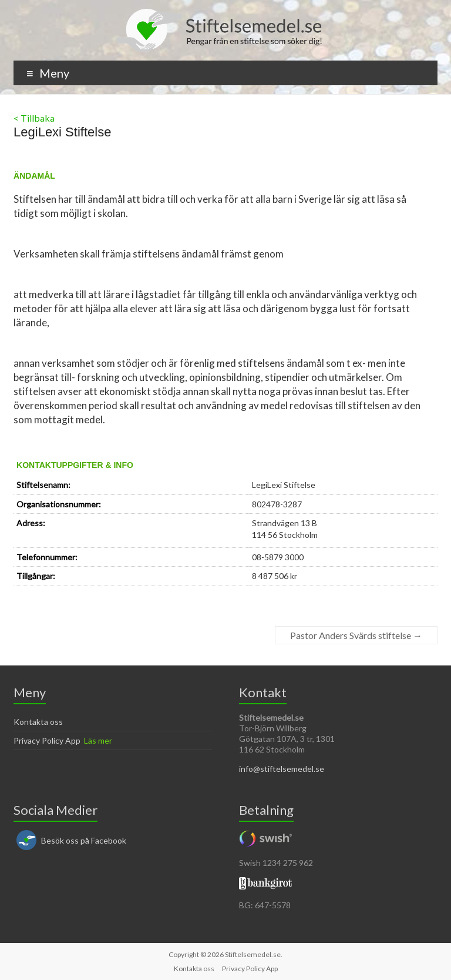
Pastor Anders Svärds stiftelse (356, 635)
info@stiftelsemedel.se (282, 769)
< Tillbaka (34, 118)
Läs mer (98, 740)
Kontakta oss (38, 722)
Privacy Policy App (47, 740)
